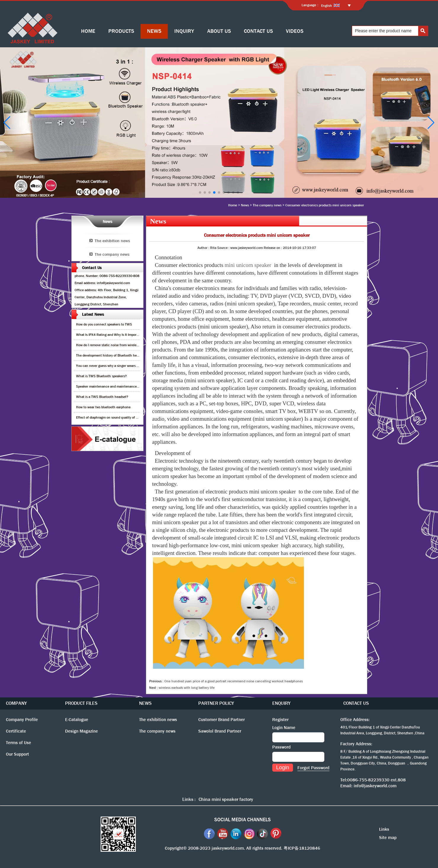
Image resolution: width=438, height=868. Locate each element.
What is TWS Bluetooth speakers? (101, 376)
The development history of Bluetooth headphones (114, 355)
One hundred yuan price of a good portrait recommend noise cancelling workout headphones (234, 681)
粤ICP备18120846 (302, 848)
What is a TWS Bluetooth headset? (102, 397)
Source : (224, 248)
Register (280, 720)
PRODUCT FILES (81, 703)
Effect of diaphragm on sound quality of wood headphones (119, 417)
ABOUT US (219, 31)
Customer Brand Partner (222, 720)
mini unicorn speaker (248, 265)
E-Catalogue (77, 720)
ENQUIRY (281, 703)
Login (283, 767)
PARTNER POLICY (216, 703)
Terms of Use (18, 743)
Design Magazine (82, 731)
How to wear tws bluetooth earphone (103, 407)
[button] (200, 192)
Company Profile (22, 720)
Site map (388, 838)
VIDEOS (295, 31)
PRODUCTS (121, 31)
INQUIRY (184, 31)
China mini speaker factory (226, 799)
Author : (204, 248)
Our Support (17, 754)
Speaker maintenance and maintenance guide (111, 386)
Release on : (273, 248)
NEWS (154, 31)
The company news (267, 205)
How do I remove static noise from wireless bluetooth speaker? (122, 345)
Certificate (16, 731)
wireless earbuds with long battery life (187, 688)
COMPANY (16, 703)
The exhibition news (112, 241)
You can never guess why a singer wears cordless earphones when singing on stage (138, 366)
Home (233, 205)
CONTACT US (258, 31)
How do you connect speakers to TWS (104, 324)
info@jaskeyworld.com (375, 786)
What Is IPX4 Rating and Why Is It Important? (110, 335)
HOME (88, 31)
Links (384, 829)
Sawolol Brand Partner (220, 731)
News (245, 205)
